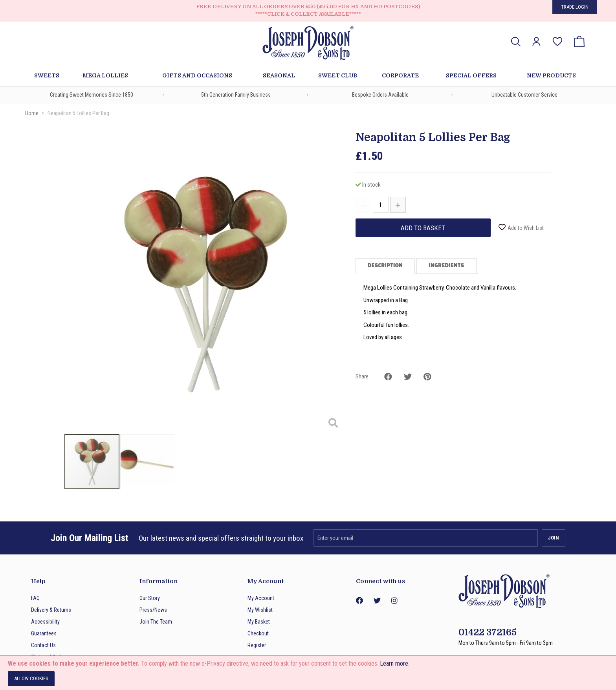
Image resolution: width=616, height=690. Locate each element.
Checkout (258, 633)
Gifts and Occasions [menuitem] (197, 75)
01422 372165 (488, 632)
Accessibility (45, 622)
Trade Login (575, 7)
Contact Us (43, 645)
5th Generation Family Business (236, 95)
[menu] (308, 76)
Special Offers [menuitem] (471, 75)
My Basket (259, 622)
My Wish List (557, 36)
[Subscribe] (554, 538)
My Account (261, 598)
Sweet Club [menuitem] (338, 75)
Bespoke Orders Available (380, 95)
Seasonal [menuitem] (279, 75)
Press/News (153, 610)
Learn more (394, 663)
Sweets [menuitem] (47, 75)
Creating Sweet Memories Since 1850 (92, 95)
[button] (536, 41)
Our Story (150, 598)
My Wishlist (260, 610)
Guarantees (44, 633)
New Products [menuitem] (551, 75)
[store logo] (308, 44)
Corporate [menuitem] (400, 75)
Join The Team (156, 622)
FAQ (35, 598)
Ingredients (446, 266)
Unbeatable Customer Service (524, 95)
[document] (308, 673)
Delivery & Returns (51, 610)
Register (257, 645)
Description (385, 266)
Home (32, 113)
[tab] (386, 266)
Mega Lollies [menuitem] (105, 75)
